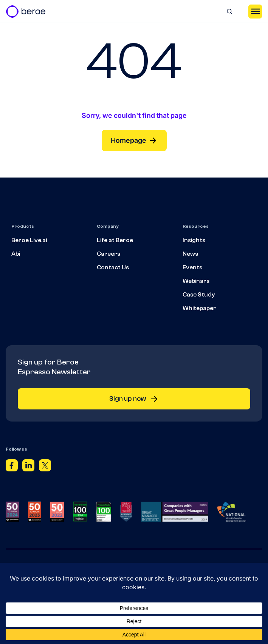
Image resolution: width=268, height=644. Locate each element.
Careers (108, 254)
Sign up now (134, 399)
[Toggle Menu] (255, 11)
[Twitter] (45, 467)
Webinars (196, 281)
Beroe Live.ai (29, 240)
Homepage (134, 141)
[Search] (229, 11)
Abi (16, 254)
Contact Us (113, 267)
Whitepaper (199, 308)
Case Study (199, 295)
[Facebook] (12, 467)
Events (192, 267)
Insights (194, 240)
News (190, 254)
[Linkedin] (28, 467)
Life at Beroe (115, 240)
